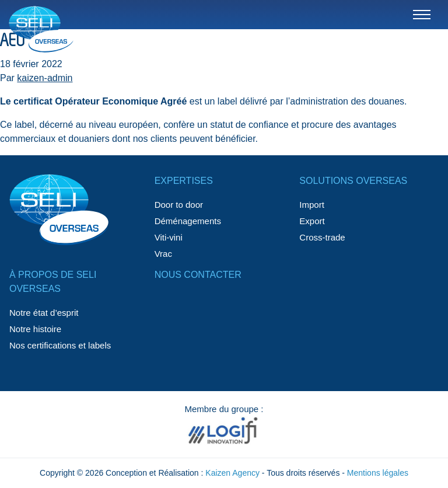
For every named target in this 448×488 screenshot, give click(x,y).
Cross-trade (322, 237)
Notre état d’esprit (44, 313)
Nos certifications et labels (60, 345)
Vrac (163, 254)
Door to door (179, 205)
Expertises (184, 181)
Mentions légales (378, 473)
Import (312, 205)
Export (312, 221)
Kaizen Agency (232, 473)
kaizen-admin (45, 78)
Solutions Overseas (353, 181)
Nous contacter (198, 275)
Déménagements (188, 221)
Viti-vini (169, 237)
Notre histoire (35, 329)
